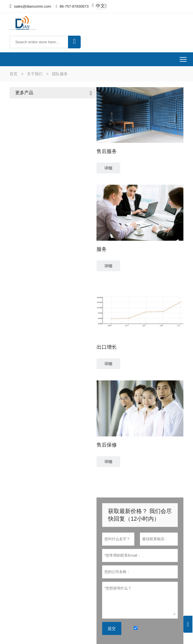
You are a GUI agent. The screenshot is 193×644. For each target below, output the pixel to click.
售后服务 (107, 151)
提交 (112, 628)
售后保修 (107, 445)
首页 (14, 74)
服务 (102, 249)
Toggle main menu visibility (184, 58)
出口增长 (107, 347)
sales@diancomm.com (32, 6)
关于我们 (35, 74)
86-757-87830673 (74, 6)
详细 (108, 168)
